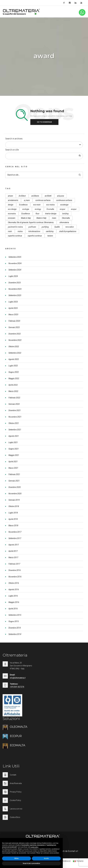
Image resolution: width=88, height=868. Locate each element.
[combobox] (44, 145)
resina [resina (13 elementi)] (20, 231)
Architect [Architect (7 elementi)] (22, 196)
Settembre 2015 (15, 615)
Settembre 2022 (15, 353)
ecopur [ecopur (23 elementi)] (74, 209)
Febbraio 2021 (14, 474)
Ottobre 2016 (14, 583)
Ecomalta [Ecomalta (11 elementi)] (50, 209)
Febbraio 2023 (14, 321)
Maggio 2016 (14, 602)
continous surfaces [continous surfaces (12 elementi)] (43, 200)
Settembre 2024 (15, 270)
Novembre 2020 (15, 494)
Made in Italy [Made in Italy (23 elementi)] (41, 218)
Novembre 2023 (15, 289)
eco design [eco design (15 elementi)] (12, 209)
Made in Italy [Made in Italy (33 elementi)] (26, 218)
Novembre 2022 (15, 340)
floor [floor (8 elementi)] (37, 214)
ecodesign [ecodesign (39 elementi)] (64, 205)
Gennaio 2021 (14, 481)
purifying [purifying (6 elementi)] (45, 227)
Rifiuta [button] (16, 858)
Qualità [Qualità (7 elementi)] (57, 227)
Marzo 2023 (13, 315)
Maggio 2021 (14, 455)
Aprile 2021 (13, 462)
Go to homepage (44, 122)
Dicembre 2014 (15, 628)
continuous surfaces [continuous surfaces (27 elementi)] (64, 200)
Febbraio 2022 (14, 398)
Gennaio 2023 (14, 327)
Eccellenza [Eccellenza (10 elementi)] (23, 205)
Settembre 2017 (15, 538)
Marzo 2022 (13, 391)
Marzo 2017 (13, 557)
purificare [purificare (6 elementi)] (32, 227)
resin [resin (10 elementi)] (10, 231)
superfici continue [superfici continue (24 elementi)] (15, 236)
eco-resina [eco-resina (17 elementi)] (50, 205)
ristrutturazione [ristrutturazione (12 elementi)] (34, 231)
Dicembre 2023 (15, 283)
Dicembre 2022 (15, 334)
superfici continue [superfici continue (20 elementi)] (35, 236)
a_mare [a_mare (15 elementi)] (27, 200)
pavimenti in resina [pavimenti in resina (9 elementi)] (15, 227)
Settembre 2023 (15, 295)
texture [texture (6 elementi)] (50, 236)
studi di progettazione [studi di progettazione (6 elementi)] (68, 231)
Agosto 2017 (14, 545)
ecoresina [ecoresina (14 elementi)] (12, 214)
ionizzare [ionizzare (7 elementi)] (12, 218)
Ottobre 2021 (14, 423)
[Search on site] (44, 156)
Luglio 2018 (13, 513)
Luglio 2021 (13, 442)
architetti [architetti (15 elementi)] (48, 196)
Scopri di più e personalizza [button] (31, 863)
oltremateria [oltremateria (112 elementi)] (64, 222)
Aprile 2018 (13, 519)
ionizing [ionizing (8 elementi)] (65, 214)
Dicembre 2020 (15, 487)
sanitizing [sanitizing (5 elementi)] (50, 231)
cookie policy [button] (35, 847)
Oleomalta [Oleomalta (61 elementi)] (66, 218)
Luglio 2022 (13, 366)
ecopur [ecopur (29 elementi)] (63, 209)
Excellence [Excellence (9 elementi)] (26, 214)
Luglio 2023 (13, 302)
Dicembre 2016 (15, 570)
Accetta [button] (46, 858)
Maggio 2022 (14, 378)
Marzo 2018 (13, 526)
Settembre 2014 (15, 634)
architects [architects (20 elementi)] (35, 196)
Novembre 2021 (15, 417)
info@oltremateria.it (18, 678)
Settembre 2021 (15, 430)
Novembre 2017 (15, 532)
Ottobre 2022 (14, 347)
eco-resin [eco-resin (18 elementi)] (37, 205)
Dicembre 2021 (15, 410)
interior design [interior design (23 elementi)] (51, 214)
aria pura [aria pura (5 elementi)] (61, 196)
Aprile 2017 (13, 551)
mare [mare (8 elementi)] (54, 218)
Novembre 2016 (15, 577)
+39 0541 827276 (17, 687)
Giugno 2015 (14, 621)
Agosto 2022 (14, 359)
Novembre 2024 (15, 263)
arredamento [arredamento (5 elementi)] (13, 200)
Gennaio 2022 (14, 404)
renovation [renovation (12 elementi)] (70, 227)
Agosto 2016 (14, 589)
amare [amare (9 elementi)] (10, 196)
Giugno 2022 (14, 372)
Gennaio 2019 (14, 500)
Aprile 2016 (13, 609)
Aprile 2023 (13, 308)
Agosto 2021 (14, 436)
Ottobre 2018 (14, 506)
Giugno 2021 (14, 449)
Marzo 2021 (13, 468)
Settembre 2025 (15, 257)
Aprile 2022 (13, 385)
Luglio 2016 (13, 596)
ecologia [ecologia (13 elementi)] (26, 209)
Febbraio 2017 (14, 564)
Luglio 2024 (13, 276)
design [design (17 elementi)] (11, 205)
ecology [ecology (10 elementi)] (38, 209)
